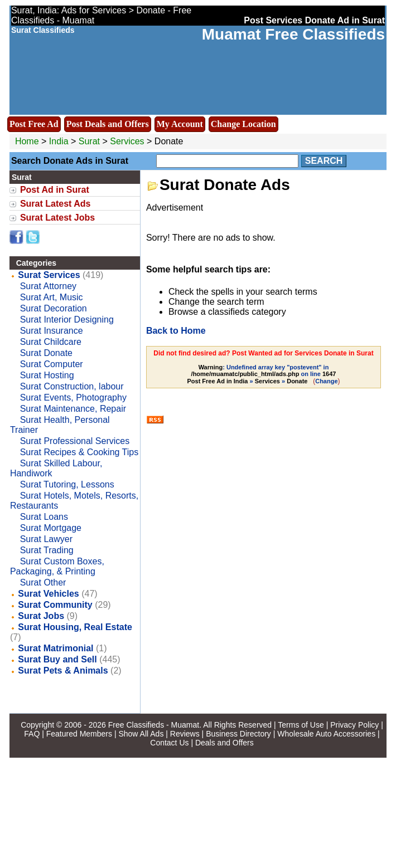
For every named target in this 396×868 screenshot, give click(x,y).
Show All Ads (141, 734)
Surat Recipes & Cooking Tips (79, 452)
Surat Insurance (52, 331)
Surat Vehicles (48, 594)
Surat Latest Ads (55, 204)
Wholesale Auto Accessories (326, 734)
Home (27, 141)
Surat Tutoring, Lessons (67, 484)
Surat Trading (47, 550)
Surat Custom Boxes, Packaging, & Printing (57, 566)
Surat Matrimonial (55, 648)
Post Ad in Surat (55, 190)
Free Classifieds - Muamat (154, 725)
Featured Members (79, 734)
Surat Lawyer (46, 539)
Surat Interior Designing (67, 320)
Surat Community (55, 605)
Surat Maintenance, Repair (73, 409)
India (59, 141)
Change (326, 381)
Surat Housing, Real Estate (75, 627)
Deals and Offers (224, 743)
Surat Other (43, 582)
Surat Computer (52, 364)
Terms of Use (301, 725)
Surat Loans (44, 517)
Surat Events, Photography (73, 398)
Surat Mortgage (51, 528)
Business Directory (238, 734)
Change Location (243, 124)
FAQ (32, 734)
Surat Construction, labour (72, 386)
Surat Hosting (47, 375)
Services (127, 141)
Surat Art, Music (52, 297)
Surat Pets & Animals (63, 670)
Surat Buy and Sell (57, 659)
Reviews (185, 734)
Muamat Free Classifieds (293, 34)
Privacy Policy (354, 725)
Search (324, 161)
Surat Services (49, 275)
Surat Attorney (48, 286)
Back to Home (176, 331)
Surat (91, 141)
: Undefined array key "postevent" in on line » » (261, 374)
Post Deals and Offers (108, 124)
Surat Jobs (41, 616)
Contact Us (169, 743)
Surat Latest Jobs (57, 218)
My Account (180, 124)
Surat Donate (46, 353)
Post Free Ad (34, 124)
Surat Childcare (51, 342)
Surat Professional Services (75, 441)
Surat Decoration (54, 308)
